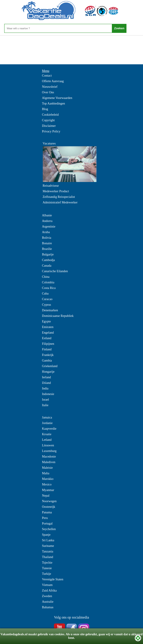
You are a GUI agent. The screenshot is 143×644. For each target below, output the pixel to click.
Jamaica (47, 417)
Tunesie (47, 568)
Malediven (49, 462)
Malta (46, 473)
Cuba (45, 294)
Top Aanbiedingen (54, 103)
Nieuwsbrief (50, 87)
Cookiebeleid (50, 115)
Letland (47, 440)
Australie (48, 602)
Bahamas (48, 607)
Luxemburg (49, 451)
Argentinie (49, 227)
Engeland (48, 333)
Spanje (46, 535)
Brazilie (47, 249)
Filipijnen (48, 344)
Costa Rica (49, 288)
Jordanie (47, 423)
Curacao (47, 299)
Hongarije (48, 372)
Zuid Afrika (49, 591)
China (46, 277)
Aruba (46, 232)
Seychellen (49, 529)
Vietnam (47, 585)
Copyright (48, 120)
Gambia (47, 361)
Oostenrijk (49, 507)
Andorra (47, 221)
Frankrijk (48, 355)
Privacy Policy (51, 131)
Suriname (48, 546)
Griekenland (50, 366)
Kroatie (47, 434)
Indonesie (48, 394)
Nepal (46, 496)
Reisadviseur (51, 186)
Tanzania (48, 551)
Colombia (48, 282)
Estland (47, 338)
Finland (47, 349)
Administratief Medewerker (60, 202)
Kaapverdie (49, 429)
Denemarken (50, 310)
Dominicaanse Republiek (58, 316)
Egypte (47, 321)
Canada (47, 266)
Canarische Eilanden (55, 271)
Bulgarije (48, 254)
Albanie (47, 215)
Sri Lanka (48, 540)
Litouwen (48, 445)
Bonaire (47, 243)
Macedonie (49, 457)
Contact (47, 76)
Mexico (47, 484)
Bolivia (47, 238)
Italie (45, 405)
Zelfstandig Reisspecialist (59, 197)
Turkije (47, 574)
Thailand (48, 557)
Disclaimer (49, 126)
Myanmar (48, 490)
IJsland (47, 383)
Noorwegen (49, 501)
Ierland (47, 377)
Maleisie (47, 468)
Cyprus (47, 305)
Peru (45, 518)
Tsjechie (47, 563)
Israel (46, 400)
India (45, 388)
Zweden (47, 596)
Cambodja (49, 260)
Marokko (48, 479)
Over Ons (48, 92)
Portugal (47, 524)
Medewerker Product (56, 191)
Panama (47, 512)
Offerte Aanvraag (53, 81)
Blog (45, 109)
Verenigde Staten (53, 579)
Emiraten (48, 327)
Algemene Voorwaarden (57, 98)
